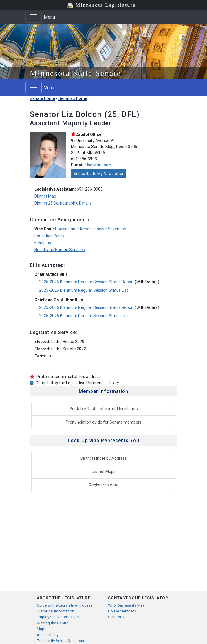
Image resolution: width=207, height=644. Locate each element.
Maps (42, 629)
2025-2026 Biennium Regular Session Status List (84, 290)
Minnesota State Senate (76, 73)
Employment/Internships (58, 617)
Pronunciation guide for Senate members (104, 422)
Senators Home (73, 98)
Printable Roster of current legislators (104, 409)
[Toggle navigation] (34, 17)
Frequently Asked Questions (61, 641)
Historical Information (55, 611)
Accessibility (48, 635)
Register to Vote (104, 485)
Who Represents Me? (126, 605)
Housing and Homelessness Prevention (91, 229)
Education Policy (49, 236)
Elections (43, 243)
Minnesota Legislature (106, 5)
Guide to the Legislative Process (65, 605)
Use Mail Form (98, 165)
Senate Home (42, 98)
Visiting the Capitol (53, 623)
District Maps (104, 472)
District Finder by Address (104, 458)
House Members (122, 611)
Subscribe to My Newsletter (99, 174)
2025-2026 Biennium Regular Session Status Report (87, 282)
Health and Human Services (60, 250)
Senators (116, 617)
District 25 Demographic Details (63, 203)
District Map (45, 196)
